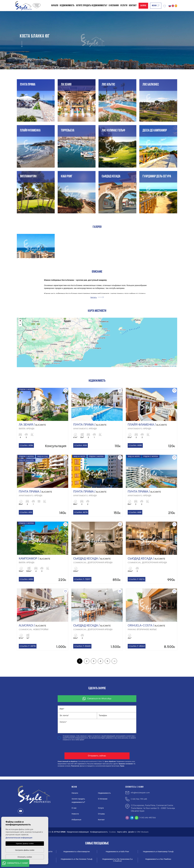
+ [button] (20, 321)
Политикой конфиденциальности (78, 738)
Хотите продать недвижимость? (92, 6)
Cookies (112, 832)
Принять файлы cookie (25, 843)
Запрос (143, 6)
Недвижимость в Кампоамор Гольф (158, 852)
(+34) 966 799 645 (139, 799)
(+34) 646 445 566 (148, 818)
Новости (75, 814)
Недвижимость (67, 6)
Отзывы (101, 814)
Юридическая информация (78, 832)
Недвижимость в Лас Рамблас (158, 859)
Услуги (124, 6)
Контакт (133, 6)
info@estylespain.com (140, 793)
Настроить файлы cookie (25, 850)
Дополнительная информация (19, 838)
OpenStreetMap (157, 366)
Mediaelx (145, 832)
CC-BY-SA (173, 366)
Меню (156, 6)
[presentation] (71, 747)
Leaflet (141, 366)
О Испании (114, 6)
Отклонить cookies (25, 857)
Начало (55, 6)
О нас (74, 808)
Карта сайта (122, 832)
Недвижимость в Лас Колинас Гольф (77, 859)
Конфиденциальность (99, 832)
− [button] (20, 325)
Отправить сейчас (97, 756)
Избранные (76, 820)
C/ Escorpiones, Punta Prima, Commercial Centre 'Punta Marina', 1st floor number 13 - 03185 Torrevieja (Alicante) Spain (153, 808)
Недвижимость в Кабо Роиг (117, 852)
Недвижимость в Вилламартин (77, 852)
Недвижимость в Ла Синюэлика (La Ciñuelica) (117, 860)
